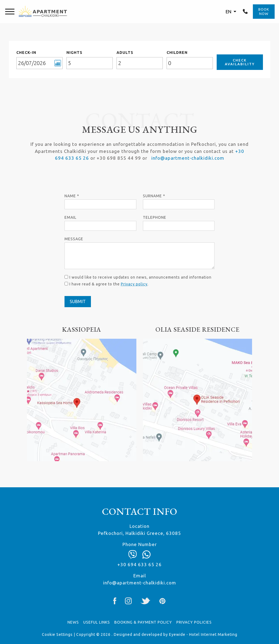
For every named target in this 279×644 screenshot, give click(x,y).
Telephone (155, 217)
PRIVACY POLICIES (194, 622)
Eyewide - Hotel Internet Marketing (203, 634)
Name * (72, 196)
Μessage (74, 239)
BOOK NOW (264, 11)
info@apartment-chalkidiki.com (188, 158)
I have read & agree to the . (109, 284)
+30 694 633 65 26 (245, 11)
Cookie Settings (57, 634)
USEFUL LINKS (97, 622)
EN (229, 12)
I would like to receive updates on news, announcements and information (140, 277)
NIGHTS (74, 53)
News (73, 622)
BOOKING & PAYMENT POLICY (143, 622)
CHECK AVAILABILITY (240, 62)
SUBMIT (78, 301)
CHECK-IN (26, 53)
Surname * (154, 196)
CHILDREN (177, 53)
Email (70, 217)
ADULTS (125, 53)
